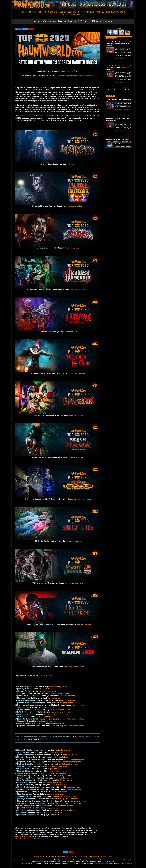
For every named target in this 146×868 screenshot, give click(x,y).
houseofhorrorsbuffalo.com (59, 757)
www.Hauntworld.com (23, 837)
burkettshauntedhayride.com (74, 719)
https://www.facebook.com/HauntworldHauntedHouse (75, 76)
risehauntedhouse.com (62, 714)
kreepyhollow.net (74, 789)
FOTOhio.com (49, 689)
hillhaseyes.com (54, 782)
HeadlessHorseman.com (79, 290)
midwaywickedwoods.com (68, 799)
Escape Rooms (108, 856)
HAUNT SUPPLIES (103, 12)
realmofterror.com (76, 457)
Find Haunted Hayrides (55, 856)
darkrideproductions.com (70, 787)
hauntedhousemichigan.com (62, 712)
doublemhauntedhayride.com (79, 499)
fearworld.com (71, 332)
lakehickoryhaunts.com (70, 700)
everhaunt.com (48, 707)
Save (72, 852)
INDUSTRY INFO (68, 15)
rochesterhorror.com (79, 801)
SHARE (19, 29)
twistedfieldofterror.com (69, 764)
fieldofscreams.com (76, 415)
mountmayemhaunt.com (68, 773)
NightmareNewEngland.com (62, 693)
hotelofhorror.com (84, 625)
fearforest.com (66, 780)
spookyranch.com (70, 755)
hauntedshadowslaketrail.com (64, 796)
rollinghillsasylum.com (62, 776)
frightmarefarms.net (55, 752)
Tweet (119, 28)
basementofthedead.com (75, 667)
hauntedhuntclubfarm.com (64, 710)
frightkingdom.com (76, 583)
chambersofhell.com (59, 766)
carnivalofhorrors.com (72, 803)
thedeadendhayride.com (63, 778)
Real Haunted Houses (95, 856)
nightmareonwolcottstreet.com (72, 726)
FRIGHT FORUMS (88, 12)
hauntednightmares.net (61, 687)
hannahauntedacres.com (63, 806)
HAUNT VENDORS (118, 12)
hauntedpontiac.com (48, 691)
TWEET (26, 29)
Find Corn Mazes (83, 856)
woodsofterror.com (77, 374)
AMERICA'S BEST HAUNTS (69, 12)
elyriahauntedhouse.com (47, 721)
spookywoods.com (68, 696)
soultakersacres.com (55, 794)
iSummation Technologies (105, 863)
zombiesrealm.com (69, 810)
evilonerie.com (48, 717)
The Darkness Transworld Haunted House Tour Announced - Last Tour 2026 (119, 140)
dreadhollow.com (57, 723)
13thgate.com (73, 164)
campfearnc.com (55, 813)
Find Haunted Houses (41, 856)
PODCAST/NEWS (51, 12)
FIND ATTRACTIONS (35, 12)
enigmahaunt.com (53, 808)
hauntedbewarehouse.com (73, 759)
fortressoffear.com (60, 792)
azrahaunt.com (79, 705)
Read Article (127, 63)
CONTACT (80, 15)
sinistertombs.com (73, 541)
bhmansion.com (67, 815)
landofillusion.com (63, 750)
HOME (23, 12)
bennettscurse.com (56, 698)
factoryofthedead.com (58, 771)
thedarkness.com (72, 248)
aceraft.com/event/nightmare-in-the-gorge (64, 762)
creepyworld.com (67, 703)
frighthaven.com (55, 769)
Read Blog (127, 116)
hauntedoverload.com (75, 206)
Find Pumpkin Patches (70, 856)
